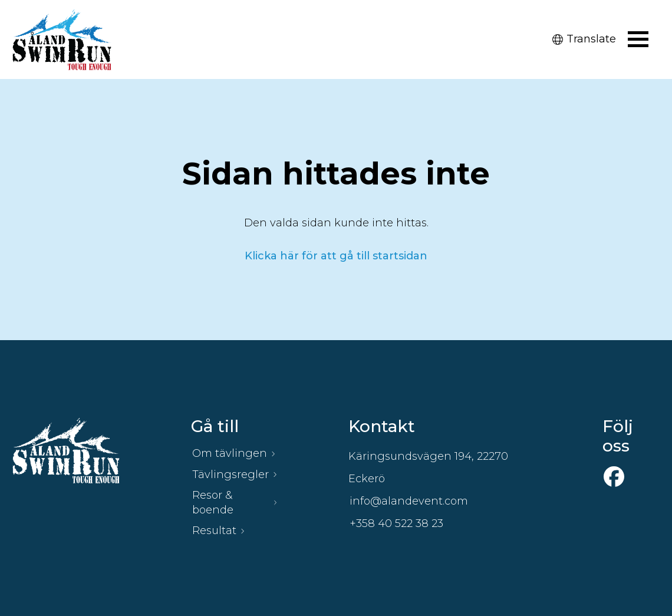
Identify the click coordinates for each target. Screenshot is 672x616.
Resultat (214, 531)
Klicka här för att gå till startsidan (336, 256)
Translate (584, 39)
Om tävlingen (230, 453)
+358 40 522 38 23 (396, 523)
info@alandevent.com (409, 501)
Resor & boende (213, 503)
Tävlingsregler (230, 475)
